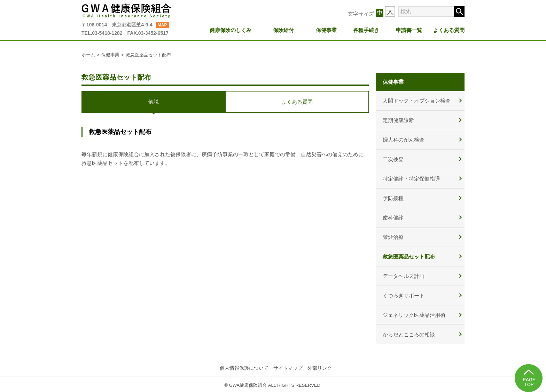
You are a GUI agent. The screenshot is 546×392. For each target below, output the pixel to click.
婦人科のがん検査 (404, 140)
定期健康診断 (398, 120)
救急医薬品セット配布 (409, 257)
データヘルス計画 (404, 276)
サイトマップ (288, 368)
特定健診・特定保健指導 (411, 179)
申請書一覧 (409, 30)
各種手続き (366, 30)
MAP (162, 25)
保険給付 (283, 30)
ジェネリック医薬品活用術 (414, 315)
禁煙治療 (393, 237)
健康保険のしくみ (231, 30)
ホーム (88, 55)
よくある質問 (449, 30)
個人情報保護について (244, 368)
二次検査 (393, 159)
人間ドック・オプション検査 (417, 101)
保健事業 (326, 30)
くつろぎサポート (404, 295)
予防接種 (393, 198)
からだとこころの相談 (409, 334)
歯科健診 (393, 218)
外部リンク (320, 368)
